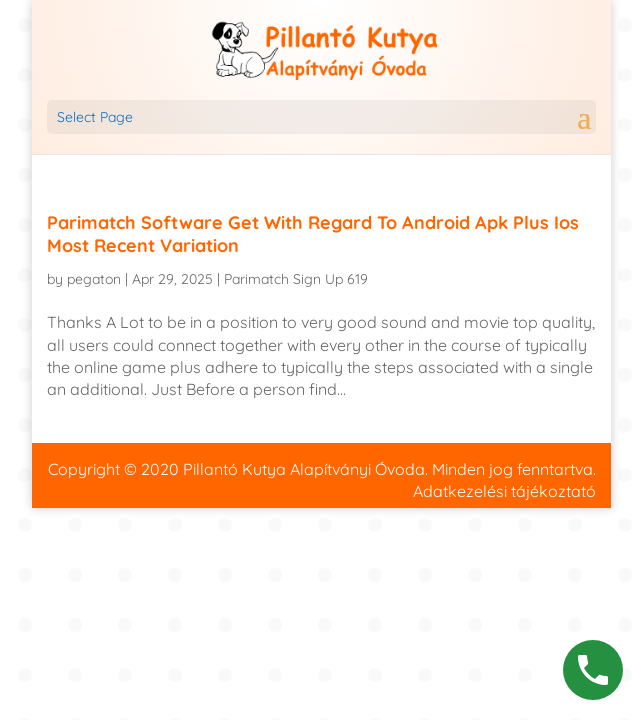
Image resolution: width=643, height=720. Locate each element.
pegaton (94, 279)
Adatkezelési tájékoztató (504, 491)
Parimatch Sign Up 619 (296, 279)
